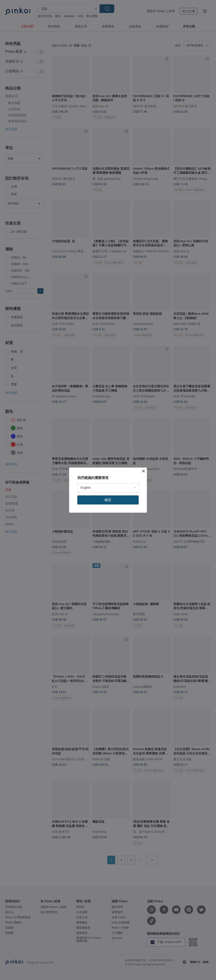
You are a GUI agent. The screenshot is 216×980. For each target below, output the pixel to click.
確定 (108, 500)
